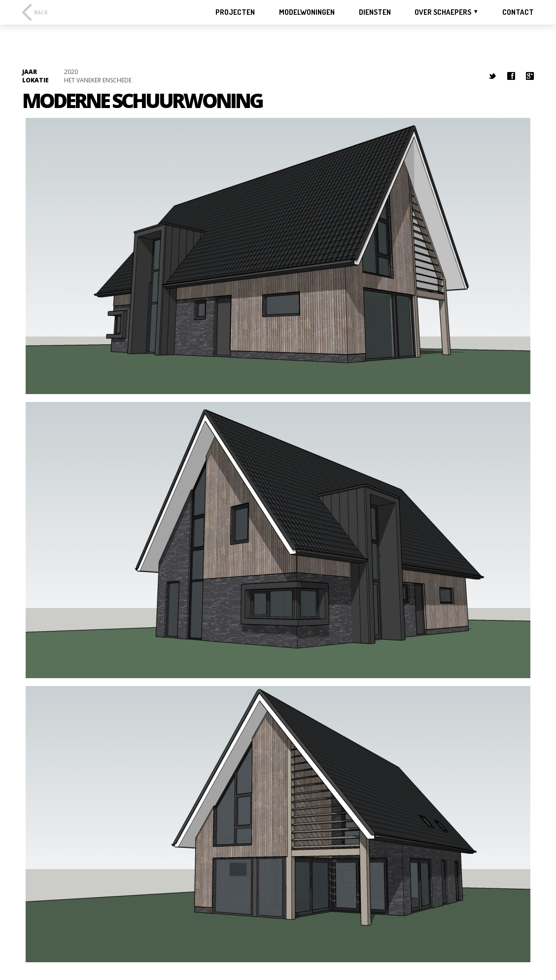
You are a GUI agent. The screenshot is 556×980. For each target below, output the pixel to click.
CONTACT (518, 12)
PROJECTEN (235, 12)
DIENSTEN (375, 12)
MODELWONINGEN (307, 12)
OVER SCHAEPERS (443, 12)
